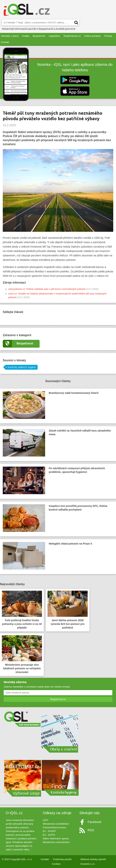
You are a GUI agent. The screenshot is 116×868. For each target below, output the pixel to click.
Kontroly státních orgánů (22, 367)
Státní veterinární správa (56, 839)
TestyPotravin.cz (72, 36)
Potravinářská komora (54, 827)
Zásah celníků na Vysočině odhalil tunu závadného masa (57, 443)
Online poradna (92, 36)
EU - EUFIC (49, 835)
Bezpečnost (39, 36)
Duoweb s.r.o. (88, 864)
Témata (108, 36)
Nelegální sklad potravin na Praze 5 (47, 556)
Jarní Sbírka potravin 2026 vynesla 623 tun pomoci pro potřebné (68, 610)
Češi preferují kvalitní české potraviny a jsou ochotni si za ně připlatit (22, 610)
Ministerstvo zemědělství (56, 824)
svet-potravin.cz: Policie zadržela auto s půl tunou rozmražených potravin (47, 289)
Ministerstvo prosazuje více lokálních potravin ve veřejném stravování (22, 654)
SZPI (45, 820)
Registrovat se (58, 699)
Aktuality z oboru (10, 36)
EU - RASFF (49, 831)
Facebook (95, 822)
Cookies (56, 864)
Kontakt (5, 42)
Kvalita (26, 36)
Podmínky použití (62, 859)
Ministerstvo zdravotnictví (56, 842)
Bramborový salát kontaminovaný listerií (51, 405)
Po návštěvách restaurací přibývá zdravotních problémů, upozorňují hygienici (54, 480)
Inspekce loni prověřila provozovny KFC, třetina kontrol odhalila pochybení (55, 518)
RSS (91, 830)
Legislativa (54, 36)
